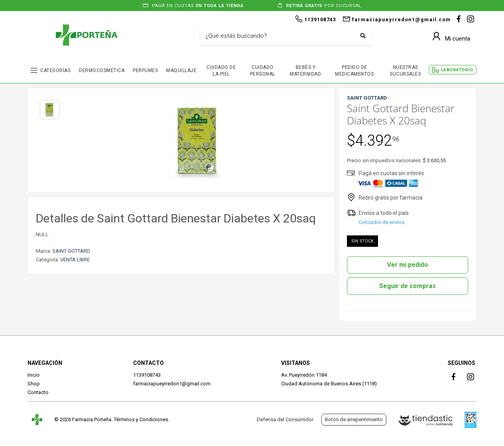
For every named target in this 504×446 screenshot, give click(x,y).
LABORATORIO (457, 70)
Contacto (38, 392)
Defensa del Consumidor (285, 419)
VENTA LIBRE (75, 260)
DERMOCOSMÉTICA (102, 70)
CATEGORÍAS (55, 70)
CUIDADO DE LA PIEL (221, 71)
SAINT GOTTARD (71, 251)
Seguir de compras (408, 286)
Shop (34, 384)
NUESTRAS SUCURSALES (405, 71)
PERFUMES (145, 70)
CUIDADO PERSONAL (263, 71)
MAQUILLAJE (181, 70)
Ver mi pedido (408, 265)
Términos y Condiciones (141, 419)
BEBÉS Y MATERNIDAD (305, 71)
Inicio (34, 375)
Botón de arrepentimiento (354, 419)
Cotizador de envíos (382, 222)
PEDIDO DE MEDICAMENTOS (354, 71)
